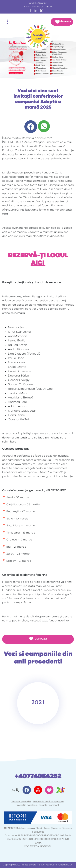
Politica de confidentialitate (48, 802)
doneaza (38, 639)
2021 (38, 702)
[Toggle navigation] (8, 22)
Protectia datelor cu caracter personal (37, 805)
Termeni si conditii (21, 802)
